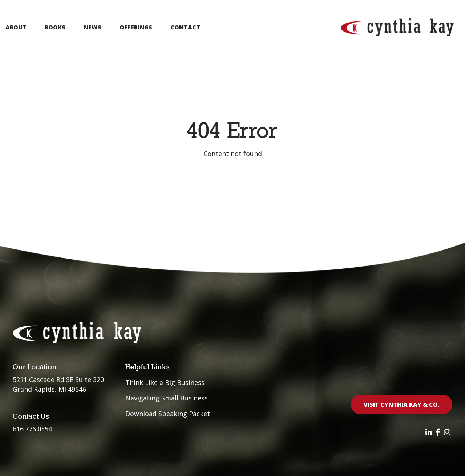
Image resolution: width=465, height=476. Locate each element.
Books (55, 27)
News (92, 27)
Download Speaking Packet (168, 414)
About (16, 27)
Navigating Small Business (167, 398)
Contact (185, 27)
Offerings (136, 27)
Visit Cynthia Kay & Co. (402, 404)
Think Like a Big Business (165, 382)
